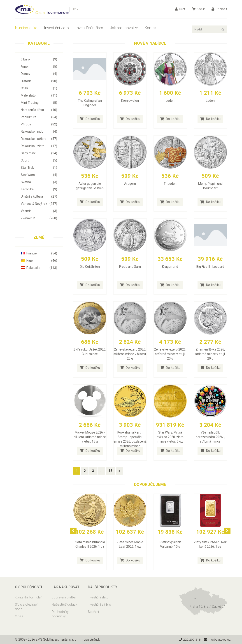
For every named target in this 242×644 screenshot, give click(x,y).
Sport (39, 160)
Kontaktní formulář (28, 597)
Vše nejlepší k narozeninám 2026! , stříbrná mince (210, 437)
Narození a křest (39, 110)
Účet (180, 9)
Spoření (93, 612)
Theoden (170, 184)
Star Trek (39, 168)
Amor (39, 67)
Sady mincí (39, 153)
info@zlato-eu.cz (217, 639)
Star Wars (39, 175)
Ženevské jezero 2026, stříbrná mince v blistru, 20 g (130, 354)
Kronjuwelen (130, 101)
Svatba (39, 182)
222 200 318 (189, 639)
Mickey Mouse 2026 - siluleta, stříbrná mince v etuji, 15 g (90, 437)
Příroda (39, 124)
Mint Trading (39, 103)
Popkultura (39, 117)
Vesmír (39, 211)
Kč (76, 9)
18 (110, 471)
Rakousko (39, 268)
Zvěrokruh (39, 218)
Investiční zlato (56, 28)
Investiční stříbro (89, 28)
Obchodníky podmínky (60, 614)
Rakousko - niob (39, 132)
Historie (39, 81)
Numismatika (26, 28)
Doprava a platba (64, 597)
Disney (39, 74)
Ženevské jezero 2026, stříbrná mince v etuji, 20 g (170, 354)
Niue (39, 261)
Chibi (39, 88)
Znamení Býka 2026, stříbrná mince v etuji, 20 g (210, 354)
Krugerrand (170, 267)
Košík (198, 9)
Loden (170, 101)
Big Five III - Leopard (210, 267)
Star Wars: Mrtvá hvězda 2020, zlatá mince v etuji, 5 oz (170, 437)
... (101, 471)
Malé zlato (39, 95)
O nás (19, 616)
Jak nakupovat (124, 28)
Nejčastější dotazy (64, 605)
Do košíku (90, 119)
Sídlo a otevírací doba (26, 607)
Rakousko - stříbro (39, 139)
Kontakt (151, 28)
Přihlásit (219, 9)
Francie (39, 253)
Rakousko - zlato (39, 146)
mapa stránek (90, 639)
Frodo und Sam (130, 267)
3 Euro (39, 59)
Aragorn (130, 184)
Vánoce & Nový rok (39, 204)
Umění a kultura (39, 196)
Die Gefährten (90, 267)
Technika (39, 189)
